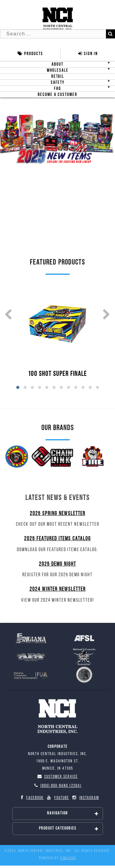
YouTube (58, 798)
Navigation (73, 814)
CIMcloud (68, 858)
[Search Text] (57, 34)
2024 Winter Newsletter (58, 589)
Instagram (85, 798)
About (57, 64)
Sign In (88, 54)
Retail (58, 76)
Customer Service (58, 777)
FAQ (57, 89)
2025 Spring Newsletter (58, 514)
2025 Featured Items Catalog (57, 539)
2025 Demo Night (57, 564)
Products (30, 54)
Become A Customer (57, 95)
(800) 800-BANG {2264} (58, 786)
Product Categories (69, 829)
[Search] (110, 34)
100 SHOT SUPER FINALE (57, 374)
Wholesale (58, 70)
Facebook (31, 798)
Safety (58, 82)
